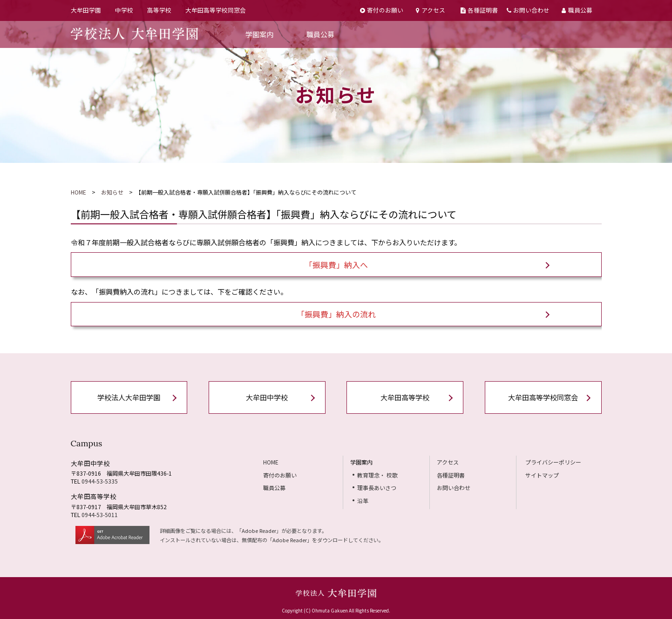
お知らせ (112, 192)
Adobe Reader (259, 531)
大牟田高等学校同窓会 (216, 10)
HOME (78, 192)
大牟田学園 (86, 10)
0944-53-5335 (100, 481)
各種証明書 (479, 10)
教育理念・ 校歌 (377, 475)
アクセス (430, 10)
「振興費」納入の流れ (336, 314)
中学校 (124, 10)
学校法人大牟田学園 (129, 397)
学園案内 (259, 34)
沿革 (363, 501)
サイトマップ (542, 475)
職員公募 (577, 10)
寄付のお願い (382, 10)
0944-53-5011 (100, 515)
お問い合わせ (528, 10)
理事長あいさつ (377, 488)
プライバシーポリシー (553, 462)
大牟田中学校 (267, 397)
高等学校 (159, 10)
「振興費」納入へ (336, 265)
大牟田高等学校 (405, 397)
